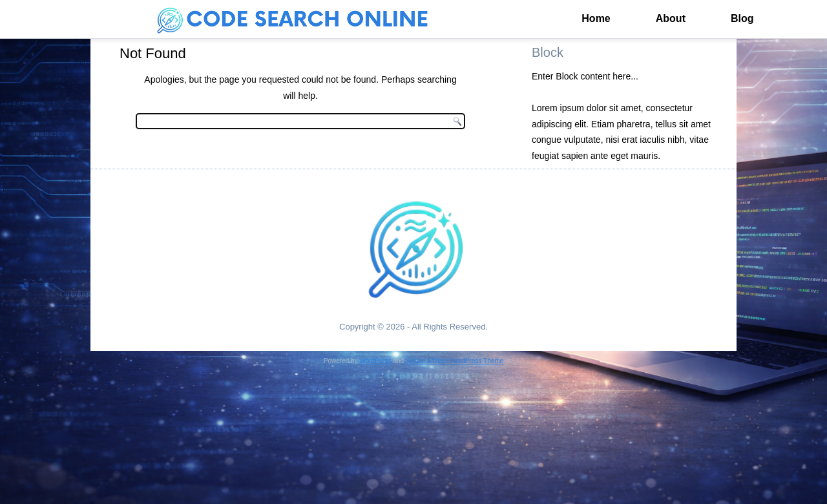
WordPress (375, 361)
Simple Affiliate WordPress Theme (455, 361)
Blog (742, 18)
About (671, 18)
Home (596, 18)
